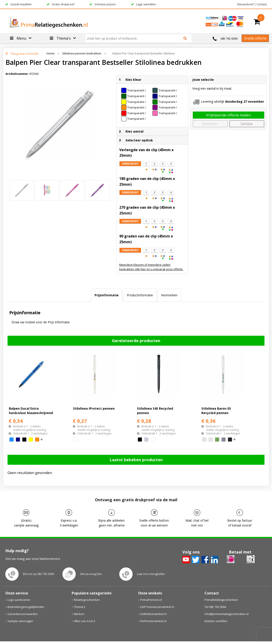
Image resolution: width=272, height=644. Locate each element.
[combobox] (134, 38)
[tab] (107, 295)
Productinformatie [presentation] (140, 295)
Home (50, 53)
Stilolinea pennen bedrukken (82, 53)
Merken (79, 614)
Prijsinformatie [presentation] (107, 295)
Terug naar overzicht (24, 54)
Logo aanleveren (19, 600)
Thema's (80, 607)
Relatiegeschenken (87, 600)
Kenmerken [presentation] (169, 295)
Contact (262, 4)
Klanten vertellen (216, 621)
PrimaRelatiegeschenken (221, 600)
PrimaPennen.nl (151, 600)
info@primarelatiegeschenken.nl (227, 614)
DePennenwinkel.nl (153, 621)
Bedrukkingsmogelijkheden (26, 607)
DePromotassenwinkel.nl (157, 607)
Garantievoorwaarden (23, 614)
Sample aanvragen (20, 621)
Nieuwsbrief (245, 4)
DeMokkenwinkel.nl (153, 614)
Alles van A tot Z (85, 621)
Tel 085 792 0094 (215, 607)
